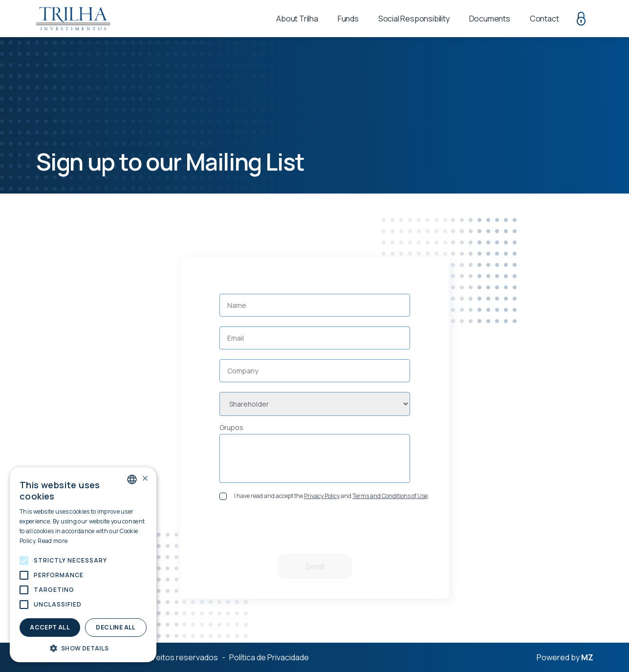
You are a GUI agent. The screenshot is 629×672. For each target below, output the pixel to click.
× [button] (145, 479)
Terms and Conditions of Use (390, 496)
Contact (544, 19)
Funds (348, 19)
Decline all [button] (116, 627)
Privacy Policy (322, 496)
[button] (24, 561)
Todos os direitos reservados (165, 657)
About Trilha (297, 19)
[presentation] (316, 531)
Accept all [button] (50, 627)
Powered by (565, 658)
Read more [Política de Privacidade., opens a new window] (53, 541)
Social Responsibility (414, 19)
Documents (490, 19)
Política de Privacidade (269, 657)
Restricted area (581, 19)
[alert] (83, 565)
